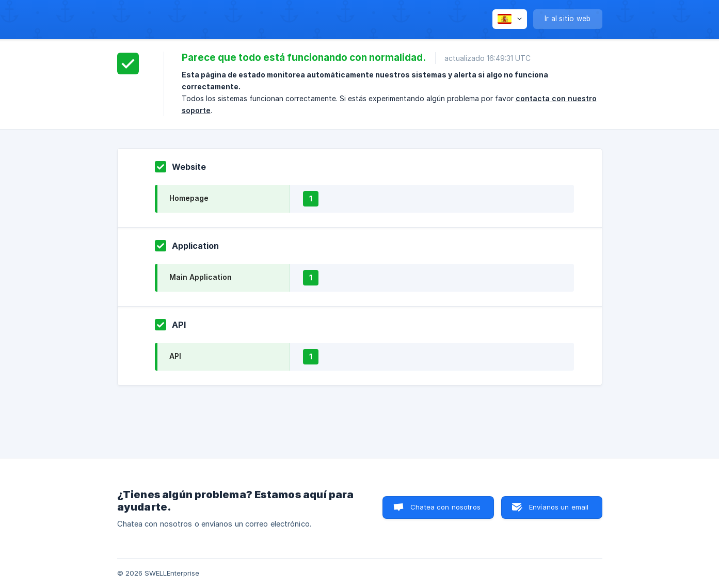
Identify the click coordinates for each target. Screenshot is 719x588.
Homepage (189, 198)
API (175, 356)
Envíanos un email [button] (559, 507)
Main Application (201, 277)
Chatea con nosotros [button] (445, 507)
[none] (510, 19)
